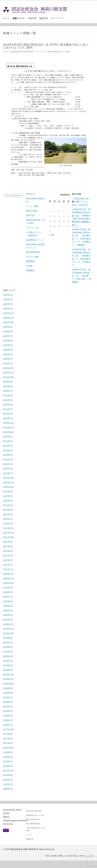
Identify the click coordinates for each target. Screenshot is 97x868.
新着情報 (30, 261)
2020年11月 (9, 579)
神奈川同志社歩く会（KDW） (59, 52)
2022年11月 (9, 482)
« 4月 (52, 235)
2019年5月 (8, 652)
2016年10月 (9, 748)
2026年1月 (8, 309)
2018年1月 (8, 725)
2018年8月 (8, 693)
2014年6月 (8, 775)
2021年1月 (8, 569)
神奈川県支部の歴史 (34, 811)
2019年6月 (8, 647)
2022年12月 (9, 478)
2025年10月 (9, 322)
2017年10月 (9, 729)
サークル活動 (32, 257)
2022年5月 (8, 505)
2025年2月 (8, 359)
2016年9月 (8, 752)
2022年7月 (8, 496)
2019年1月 (8, 670)
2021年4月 (8, 556)
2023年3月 (8, 464)
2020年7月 (8, 597)
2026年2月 (8, 304)
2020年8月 (8, 592)
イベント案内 (32, 206)
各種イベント (19, 18)
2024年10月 (9, 377)
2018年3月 (8, 716)
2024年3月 (8, 409)
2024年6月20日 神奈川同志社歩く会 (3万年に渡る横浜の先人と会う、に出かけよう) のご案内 (47, 46)
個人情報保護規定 (33, 824)
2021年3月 (8, 560)
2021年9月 (8, 542)
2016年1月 (8, 757)
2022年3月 (8, 514)
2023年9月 (8, 437)
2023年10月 (9, 432)
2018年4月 (8, 711)
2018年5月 (8, 707)
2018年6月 (8, 702)
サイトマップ (57, 18)
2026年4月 (8, 295)
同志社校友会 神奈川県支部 (22, 52)
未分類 (29, 266)
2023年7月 (8, 446)
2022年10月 (9, 487)
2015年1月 (8, 766)
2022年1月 (8, 524)
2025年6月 (8, 341)
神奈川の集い (32, 211)
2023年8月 (8, 441)
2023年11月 (9, 428)
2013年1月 (8, 784)
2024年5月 (8, 400)
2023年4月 (8, 460)
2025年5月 (8, 345)
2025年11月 (9, 318)
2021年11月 (9, 533)
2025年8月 (8, 332)
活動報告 (30, 270)
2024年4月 (8, 405)
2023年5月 (8, 455)
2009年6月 (8, 789)
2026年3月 (8, 300)
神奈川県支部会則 (33, 819)
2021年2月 (8, 565)
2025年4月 (8, 350)
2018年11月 (9, 679)
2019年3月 (8, 661)
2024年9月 (8, 382)
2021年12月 (9, 528)
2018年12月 (9, 675)
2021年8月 (8, 547)
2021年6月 (8, 551)
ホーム (6, 18)
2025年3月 (8, 354)
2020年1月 (8, 620)
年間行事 (32, 18)
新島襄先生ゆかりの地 (35, 815)
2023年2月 (8, 469)
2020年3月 (8, 611)
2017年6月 (8, 739)
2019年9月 (8, 638)
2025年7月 (8, 336)
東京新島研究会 (33, 252)
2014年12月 (9, 771)
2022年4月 (8, 510)
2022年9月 (8, 492)
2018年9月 (8, 688)
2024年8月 (8, 386)
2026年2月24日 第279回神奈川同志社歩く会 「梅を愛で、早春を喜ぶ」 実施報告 (82, 276)
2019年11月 (9, 629)
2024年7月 (8, 391)
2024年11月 (9, 373)
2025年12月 (9, 313)
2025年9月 (8, 327)
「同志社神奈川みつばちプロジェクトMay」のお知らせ (81, 202)
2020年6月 (8, 601)
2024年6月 (8, 396)
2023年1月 (8, 473)
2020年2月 (8, 615)
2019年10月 (9, 633)
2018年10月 (9, 684)
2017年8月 (8, 734)
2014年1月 (8, 780)
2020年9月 (8, 588)
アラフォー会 (32, 228)
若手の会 (30, 215)
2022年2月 (8, 519)
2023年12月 (9, 423)
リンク (29, 835)
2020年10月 (9, 583)
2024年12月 (9, 368)
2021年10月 (9, 537)
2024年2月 (8, 414)
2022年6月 (8, 501)
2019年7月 (8, 643)
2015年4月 (8, 761)
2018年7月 (8, 697)
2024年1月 (8, 418)
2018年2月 (8, 720)
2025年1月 (8, 364)
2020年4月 (8, 606)
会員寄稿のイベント (35, 240)
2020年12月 (9, 574)
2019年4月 (8, 656)
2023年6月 (8, 450)
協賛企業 (43, 18)
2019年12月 (9, 624)
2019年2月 (8, 665)
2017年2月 (8, 743)
